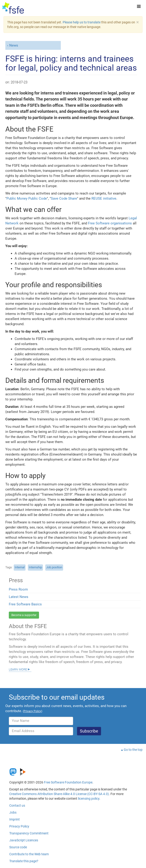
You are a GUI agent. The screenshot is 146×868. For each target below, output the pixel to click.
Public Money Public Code (27, 198)
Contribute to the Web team (29, 854)
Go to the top (133, 750)
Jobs (13, 812)
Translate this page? (24, 861)
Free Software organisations (110, 223)
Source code (18, 847)
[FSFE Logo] (13, 8)
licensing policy (89, 799)
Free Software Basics (25, 604)
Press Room (18, 589)
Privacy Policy (19, 826)
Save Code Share (64, 198)
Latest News (19, 597)
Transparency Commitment (29, 833)
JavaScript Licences (24, 840)
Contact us (17, 805)
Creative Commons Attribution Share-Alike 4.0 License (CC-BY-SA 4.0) (59, 794)
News (14, 45)
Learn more (18, 669)
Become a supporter (24, 615)
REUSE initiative (104, 198)
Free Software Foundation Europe (68, 782)
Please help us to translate (82, 22)
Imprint (15, 819)
